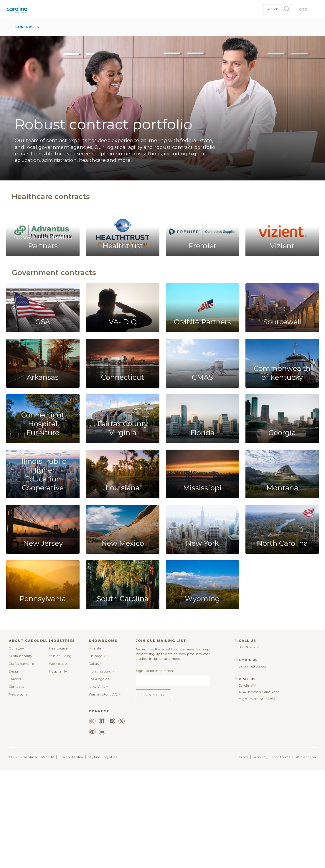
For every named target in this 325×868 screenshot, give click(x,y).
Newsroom (18, 694)
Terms (243, 757)
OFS (13, 757)
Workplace (58, 664)
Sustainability (21, 656)
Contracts (281, 757)
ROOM (48, 757)
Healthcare (58, 648)
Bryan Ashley (71, 757)
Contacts (16, 687)
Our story (17, 648)
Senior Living (60, 656)
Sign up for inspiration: (155, 671)
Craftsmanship (21, 664)
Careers (15, 679)
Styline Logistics (103, 757)
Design (15, 671)
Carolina (29, 757)
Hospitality (58, 671)
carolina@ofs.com (254, 666)
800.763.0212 (249, 647)
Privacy (261, 757)
